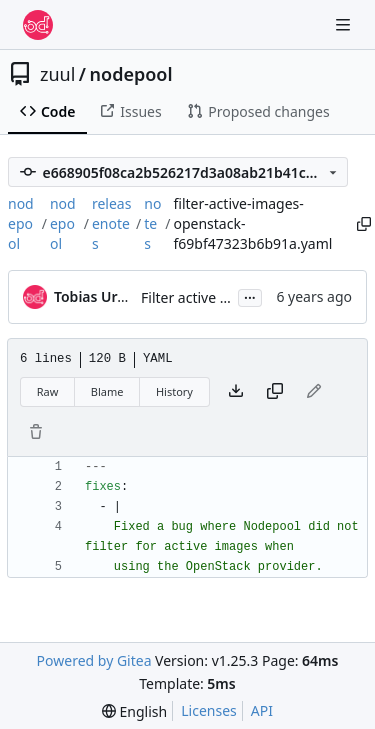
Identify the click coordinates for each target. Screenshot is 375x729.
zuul (57, 74)
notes (152, 223)
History (174, 391)
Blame (107, 391)
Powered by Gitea (94, 660)
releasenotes (111, 223)
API (262, 710)
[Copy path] (360, 224)
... (250, 296)
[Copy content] (275, 392)
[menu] (134, 711)
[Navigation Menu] (345, 24)
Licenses (209, 710)
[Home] (38, 25)
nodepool (131, 74)
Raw (48, 391)
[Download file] (236, 392)
